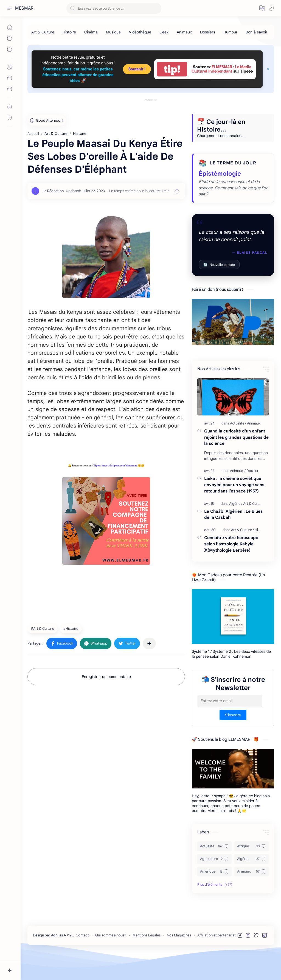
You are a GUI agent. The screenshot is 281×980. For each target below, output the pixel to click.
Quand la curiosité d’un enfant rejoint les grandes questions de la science (236, 462)
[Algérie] (236, 528)
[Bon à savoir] (256, 32)
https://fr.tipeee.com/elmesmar (119, 490)
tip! (172, 69)
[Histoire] (69, 32)
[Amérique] (214, 896)
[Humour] (230, 32)
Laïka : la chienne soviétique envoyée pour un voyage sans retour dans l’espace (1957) (234, 509)
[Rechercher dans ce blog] (114, 8)
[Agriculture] (214, 884)
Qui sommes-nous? (111, 960)
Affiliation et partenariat (217, 960)
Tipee (97, 490)
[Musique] (113, 32)
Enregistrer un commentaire (106, 701)
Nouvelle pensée (219, 289)
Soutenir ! (137, 69)
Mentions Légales (147, 960)
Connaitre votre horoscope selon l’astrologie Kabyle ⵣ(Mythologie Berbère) (231, 569)
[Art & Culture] (43, 32)
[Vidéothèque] (140, 32)
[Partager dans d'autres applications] (149, 668)
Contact (82, 960)
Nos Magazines (179, 960)
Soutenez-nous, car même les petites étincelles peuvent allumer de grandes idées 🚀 (78, 75)
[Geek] (164, 32)
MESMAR (24, 8)
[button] (262, 8)
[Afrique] (252, 871)
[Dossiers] (208, 32)
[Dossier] (252, 495)
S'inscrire (233, 740)
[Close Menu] (268, 69)
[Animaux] (184, 32)
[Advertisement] (151, 115)
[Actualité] (238, 448)
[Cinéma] (91, 32)
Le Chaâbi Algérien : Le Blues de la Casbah (233, 539)
